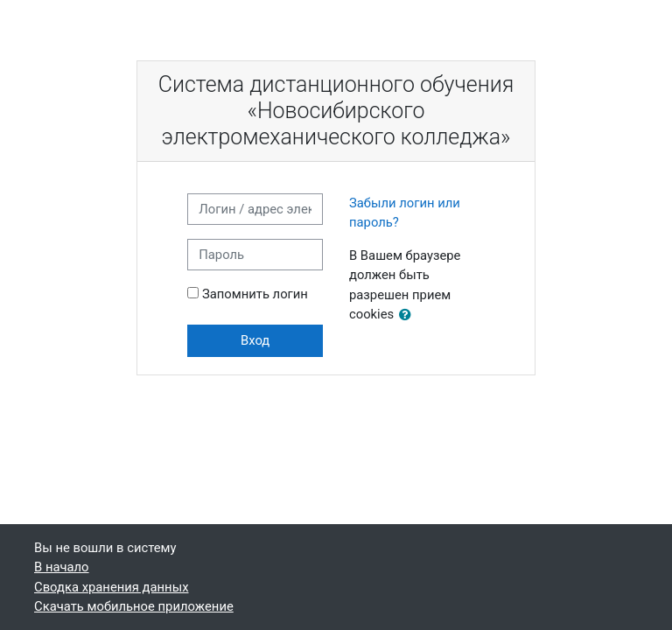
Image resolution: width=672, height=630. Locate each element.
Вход (255, 340)
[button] (409, 315)
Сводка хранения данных (111, 587)
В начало (62, 567)
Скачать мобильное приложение (134, 606)
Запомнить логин (255, 294)
